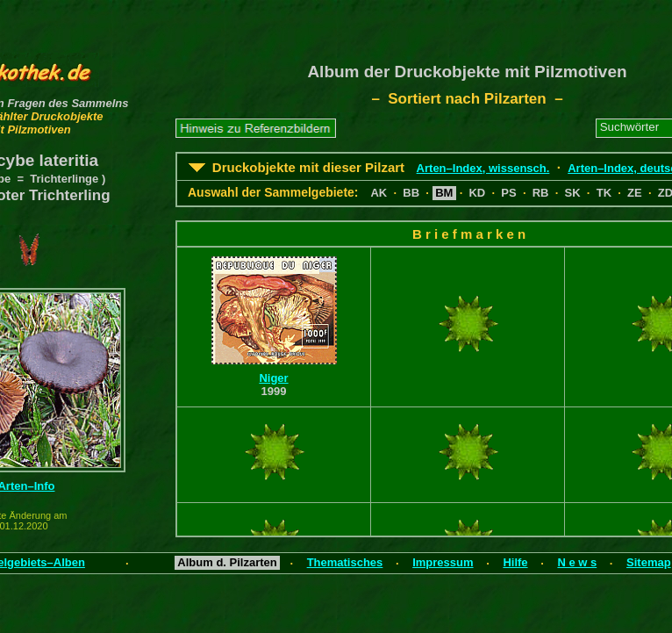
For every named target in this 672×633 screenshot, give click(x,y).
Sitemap (649, 562)
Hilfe (515, 562)
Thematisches (345, 562)
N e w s (577, 562)
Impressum (443, 562)
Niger (273, 378)
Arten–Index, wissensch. (483, 168)
